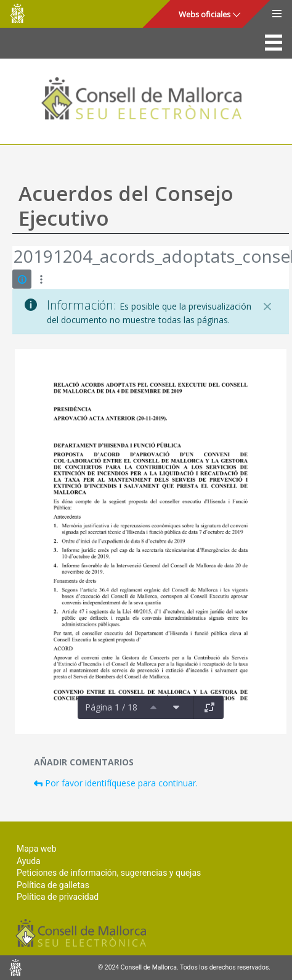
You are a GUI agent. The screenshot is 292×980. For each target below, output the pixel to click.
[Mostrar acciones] (41, 279)
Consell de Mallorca (17, 13)
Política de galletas (53, 885)
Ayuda (29, 861)
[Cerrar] (267, 307)
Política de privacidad (58, 897)
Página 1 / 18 (111, 707)
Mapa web (37, 849)
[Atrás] (13, 258)
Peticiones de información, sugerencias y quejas (109, 873)
